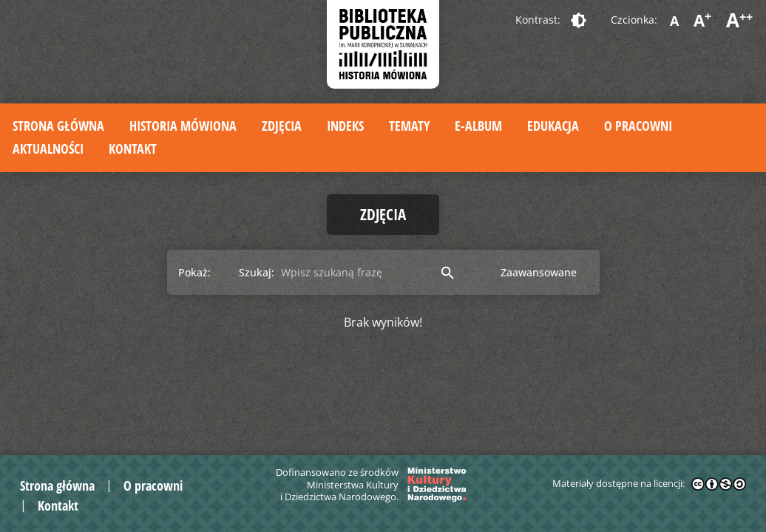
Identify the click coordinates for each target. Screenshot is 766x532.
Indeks (345, 126)
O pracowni (638, 126)
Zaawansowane (539, 272)
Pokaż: (194, 272)
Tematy (409, 126)
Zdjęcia (282, 126)
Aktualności (48, 149)
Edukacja (553, 126)
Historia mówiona (183, 126)
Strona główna (58, 126)
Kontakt (133, 149)
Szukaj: (257, 272)
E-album (478, 126)
